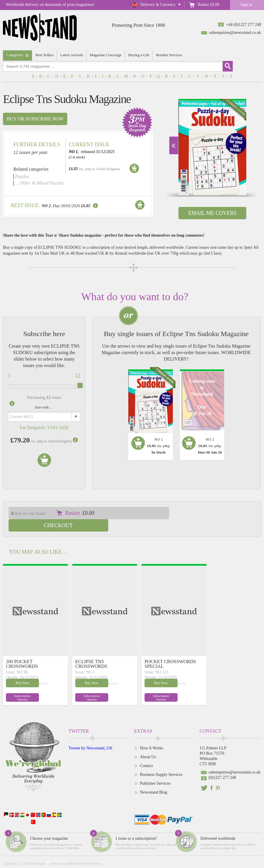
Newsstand (38, 851)
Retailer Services (169, 55)
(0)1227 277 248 (222, 765)
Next (174, 145)
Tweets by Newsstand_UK (90, 736)
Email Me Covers (212, 213)
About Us (148, 745)
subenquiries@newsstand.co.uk (235, 33)
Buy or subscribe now (35, 119)
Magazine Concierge (106, 55)
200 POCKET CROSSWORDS (22, 652)
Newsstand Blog (154, 780)
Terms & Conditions (64, 851)
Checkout (219, 513)
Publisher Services (155, 771)
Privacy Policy (92, 851)
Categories (15, 55)
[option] (212, 147)
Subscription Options (20, 685)
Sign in (246, 5)
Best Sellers (45, 55)
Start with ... (44, 407)
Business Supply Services (161, 762)
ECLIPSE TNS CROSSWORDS (91, 652)
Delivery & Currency (158, 5)
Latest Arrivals (72, 55)
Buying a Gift (139, 55)
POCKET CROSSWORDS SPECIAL (170, 652)
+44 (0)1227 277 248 (243, 25)
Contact (147, 753)
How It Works (152, 736)
